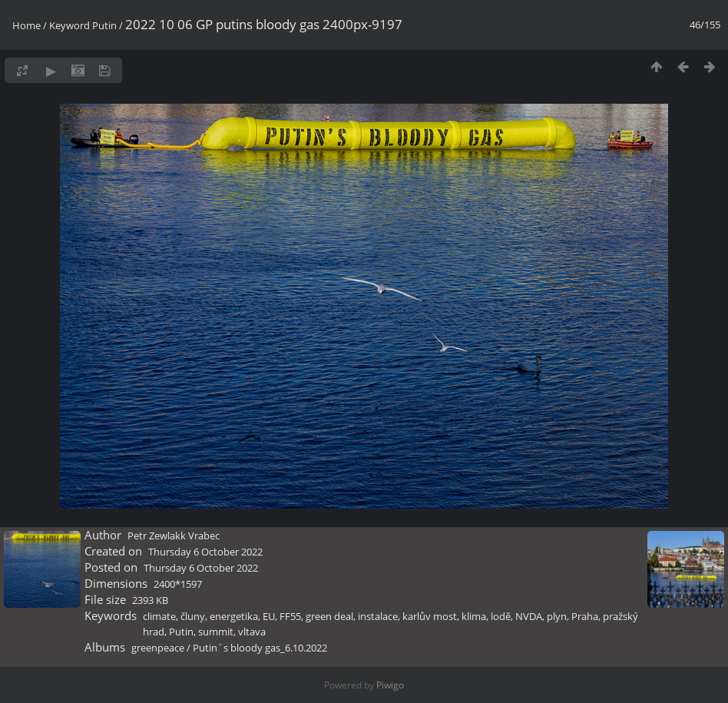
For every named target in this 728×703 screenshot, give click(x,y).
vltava (252, 632)
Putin (104, 25)
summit (216, 632)
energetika (234, 616)
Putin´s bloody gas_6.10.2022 (260, 648)
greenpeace (158, 648)
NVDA (529, 616)
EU (269, 616)
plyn (557, 616)
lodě (501, 616)
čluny (193, 616)
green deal (329, 616)
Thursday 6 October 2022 (205, 552)
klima (474, 616)
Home (26, 25)
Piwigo (390, 685)
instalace (378, 616)
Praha (585, 616)
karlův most (430, 616)
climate (159, 616)
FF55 (290, 616)
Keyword (69, 25)
